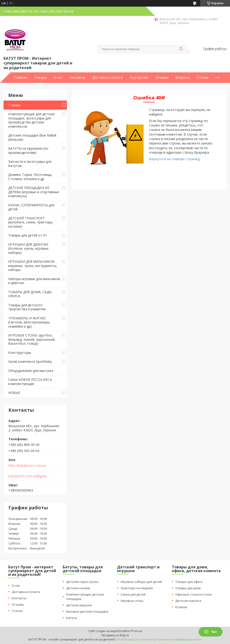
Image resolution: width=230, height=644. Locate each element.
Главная (21, 78)
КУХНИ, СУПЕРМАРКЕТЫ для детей (31, 207)
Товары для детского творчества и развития (27, 307)
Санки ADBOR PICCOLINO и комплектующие (30, 382)
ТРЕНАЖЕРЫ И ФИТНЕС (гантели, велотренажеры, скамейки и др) (29, 322)
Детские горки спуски (82, 582)
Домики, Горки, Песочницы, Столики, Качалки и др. (30, 177)
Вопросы (182, 78)
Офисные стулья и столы (194, 594)
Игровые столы (132, 601)
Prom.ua (136, 631)
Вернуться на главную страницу (175, 159)
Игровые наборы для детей (141, 582)
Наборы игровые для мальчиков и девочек (34, 281)
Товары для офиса (189, 582)
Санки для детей (133, 594)
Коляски (181, 607)
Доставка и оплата (107, 78)
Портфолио (139, 78)
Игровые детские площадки (87, 611)
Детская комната (188, 601)
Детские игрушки (79, 605)
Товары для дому (188, 588)
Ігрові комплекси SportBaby (30, 361)
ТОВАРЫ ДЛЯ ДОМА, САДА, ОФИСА (30, 294)
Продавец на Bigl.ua (115, 635)
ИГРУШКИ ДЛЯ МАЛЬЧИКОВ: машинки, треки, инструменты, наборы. (33, 266)
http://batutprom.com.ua (27, 466)
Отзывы (162, 78)
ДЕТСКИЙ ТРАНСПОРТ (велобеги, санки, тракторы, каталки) (31, 222)
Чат (211, 632)
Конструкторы (20, 353)
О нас (58, 78)
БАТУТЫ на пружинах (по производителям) (28, 150)
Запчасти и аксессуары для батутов (30, 164)
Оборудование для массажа (31, 371)
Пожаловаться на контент (136, 639)
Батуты (72, 618)
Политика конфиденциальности (179, 639)
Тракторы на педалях (137, 588)
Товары (40, 78)
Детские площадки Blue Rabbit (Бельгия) (32, 137)
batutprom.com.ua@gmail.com (29, 476)
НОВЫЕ (14, 393)
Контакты (77, 78)
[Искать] (181, 49)
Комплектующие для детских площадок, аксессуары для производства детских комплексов (31, 120)
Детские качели (78, 588)
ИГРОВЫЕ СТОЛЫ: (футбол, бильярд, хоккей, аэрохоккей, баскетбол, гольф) (32, 339)
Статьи (202, 78)
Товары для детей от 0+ (28, 235)
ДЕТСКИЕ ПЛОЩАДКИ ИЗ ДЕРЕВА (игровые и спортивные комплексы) (34, 192)
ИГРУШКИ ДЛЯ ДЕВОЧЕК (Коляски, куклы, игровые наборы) (28, 248)
